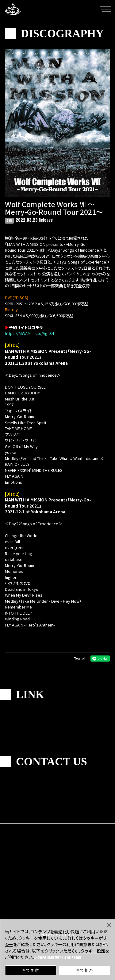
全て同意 (31, 970)
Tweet (80, 658)
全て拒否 (84, 970)
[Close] (109, 925)
